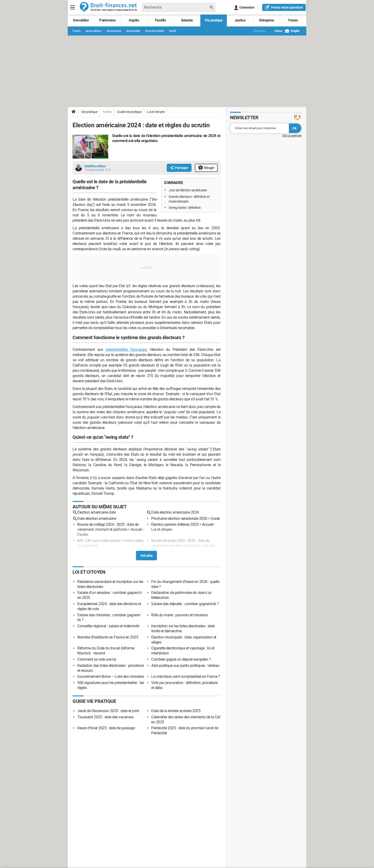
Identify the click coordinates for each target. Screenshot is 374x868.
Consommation (155, 31)
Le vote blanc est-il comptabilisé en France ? (186, 677)
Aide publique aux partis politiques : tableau (185, 666)
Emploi (292, 31)
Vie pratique (213, 20)
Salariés (187, 20)
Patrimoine (107, 20)
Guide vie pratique (129, 112)
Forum (293, 20)
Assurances (114, 31)
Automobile (133, 31)
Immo (276, 31)
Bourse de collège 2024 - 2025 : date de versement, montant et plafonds (108, 527)
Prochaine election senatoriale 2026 (179, 518)
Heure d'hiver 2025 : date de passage (106, 728)
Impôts (134, 20)
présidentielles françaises (126, 350)
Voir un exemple (292, 136)
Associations (93, 31)
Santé (173, 31)
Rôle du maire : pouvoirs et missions (179, 615)
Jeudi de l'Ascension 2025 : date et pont (108, 711)
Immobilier (81, 20)
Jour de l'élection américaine (188, 190)
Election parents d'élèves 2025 (175, 524)
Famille (161, 20)
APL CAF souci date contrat (99, 541)
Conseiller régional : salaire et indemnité (108, 626)
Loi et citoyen (156, 112)
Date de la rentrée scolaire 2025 (176, 711)
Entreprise (267, 20)
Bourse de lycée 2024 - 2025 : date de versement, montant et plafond (180, 543)
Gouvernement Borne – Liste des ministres (111, 677)
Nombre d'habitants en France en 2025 (108, 637)
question (284, 7)
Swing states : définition (185, 208)
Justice (240, 20)
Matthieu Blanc (95, 166)
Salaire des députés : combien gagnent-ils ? (185, 604)
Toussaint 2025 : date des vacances (105, 717)
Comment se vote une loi (97, 659)
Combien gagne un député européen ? (181, 659)
